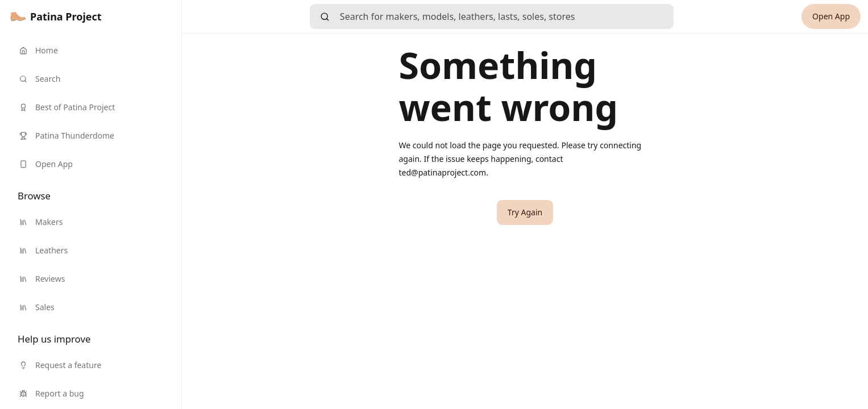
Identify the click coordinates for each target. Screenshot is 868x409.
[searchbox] (507, 16)
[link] (56, 16)
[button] (525, 212)
